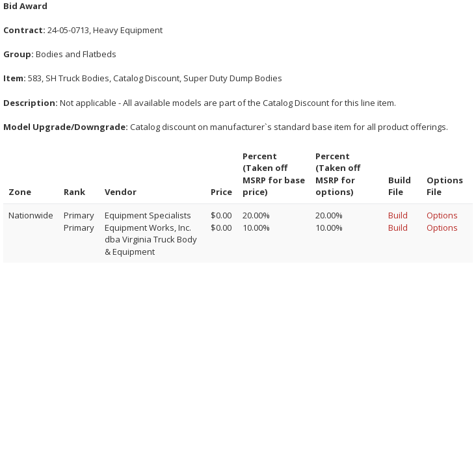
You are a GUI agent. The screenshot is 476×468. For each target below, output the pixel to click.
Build (398, 215)
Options (442, 215)
